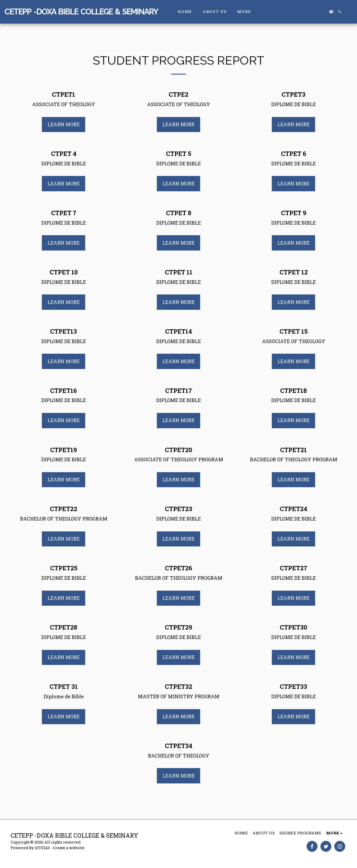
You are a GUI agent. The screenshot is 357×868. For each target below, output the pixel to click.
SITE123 (42, 848)
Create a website (69, 848)
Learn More (64, 124)
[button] (314, 12)
